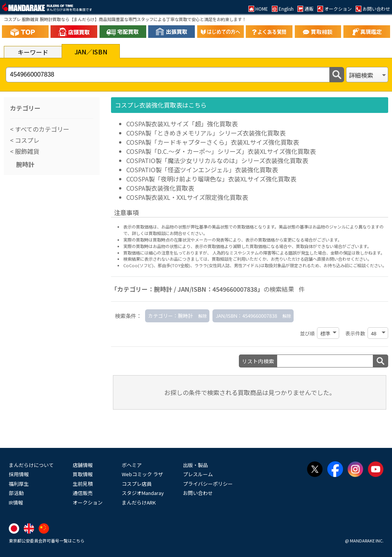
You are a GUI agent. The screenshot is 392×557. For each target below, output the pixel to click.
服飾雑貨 (26, 151)
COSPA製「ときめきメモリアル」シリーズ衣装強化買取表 (206, 133)
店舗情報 (83, 465)
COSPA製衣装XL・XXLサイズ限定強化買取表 (187, 197)
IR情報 (16, 502)
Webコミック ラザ (142, 474)
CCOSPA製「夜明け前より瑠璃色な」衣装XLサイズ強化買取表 (211, 179)
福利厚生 (19, 484)
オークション (88, 502)
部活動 (16, 493)
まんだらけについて (31, 465)
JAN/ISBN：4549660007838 (246, 316)
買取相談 (220, 259)
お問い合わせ (198, 493)
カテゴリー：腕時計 (171, 316)
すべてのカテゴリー (41, 129)
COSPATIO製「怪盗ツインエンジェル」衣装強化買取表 (202, 170)
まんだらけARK (139, 502)
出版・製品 (195, 465)
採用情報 (19, 474)
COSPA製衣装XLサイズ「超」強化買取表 (182, 124)
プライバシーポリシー (208, 484)
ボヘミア (132, 465)
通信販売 (83, 493)
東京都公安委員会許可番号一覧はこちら (47, 541)
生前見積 (83, 484)
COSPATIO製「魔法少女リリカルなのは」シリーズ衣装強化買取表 (217, 160)
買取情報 (83, 474)
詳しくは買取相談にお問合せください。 (170, 233)
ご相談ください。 (370, 265)
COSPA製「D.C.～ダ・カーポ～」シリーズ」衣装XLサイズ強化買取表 (221, 151)
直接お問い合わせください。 (344, 259)
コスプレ (26, 140)
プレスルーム (198, 474)
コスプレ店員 (137, 484)
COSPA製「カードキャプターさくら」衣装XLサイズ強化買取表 (213, 142)
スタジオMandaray (143, 493)
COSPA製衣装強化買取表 (160, 188)
